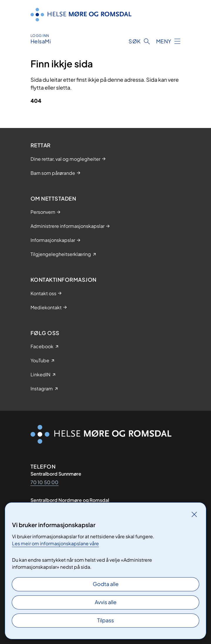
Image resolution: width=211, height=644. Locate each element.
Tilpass (105, 620)
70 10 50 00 (45, 482)
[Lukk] (194, 514)
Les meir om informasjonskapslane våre (55, 543)
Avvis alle (106, 602)
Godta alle (106, 584)
